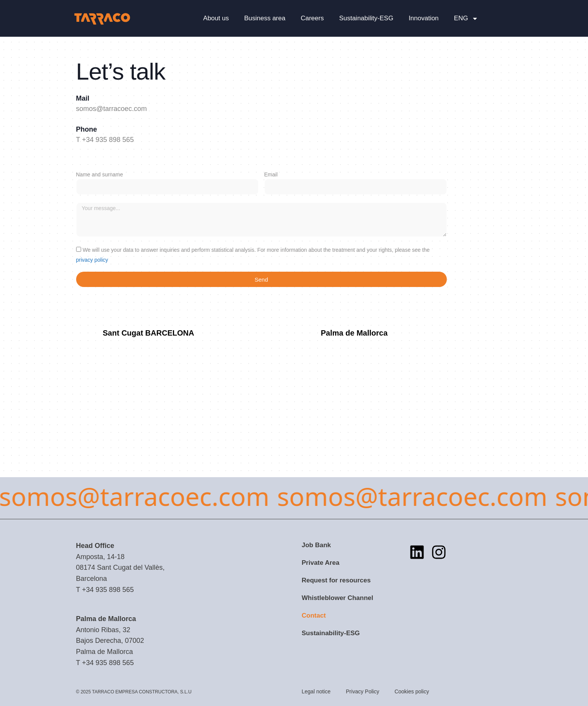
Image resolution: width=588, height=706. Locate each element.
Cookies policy (412, 691)
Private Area (321, 563)
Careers (312, 18)
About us (216, 18)
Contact (314, 616)
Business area (265, 18)
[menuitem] (466, 18)
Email (271, 174)
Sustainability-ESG (366, 18)
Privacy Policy (362, 691)
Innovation (423, 18)
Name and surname (100, 174)
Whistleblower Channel (338, 598)
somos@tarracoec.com (112, 109)
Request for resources (336, 580)
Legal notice (316, 691)
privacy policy (92, 260)
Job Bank (317, 545)
